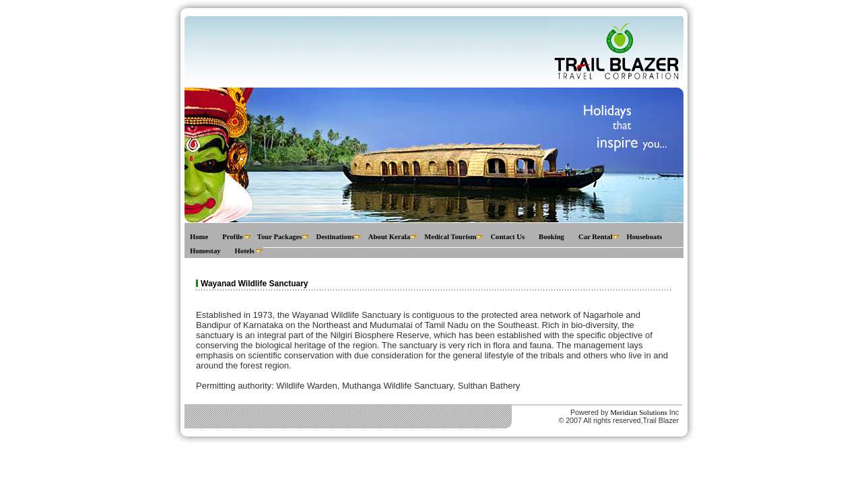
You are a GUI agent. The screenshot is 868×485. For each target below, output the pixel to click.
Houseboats (644, 237)
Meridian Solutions (639, 412)
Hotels (245, 251)
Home (199, 237)
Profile (233, 237)
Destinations (335, 237)
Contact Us (507, 237)
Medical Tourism (450, 237)
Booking (552, 237)
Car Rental (595, 237)
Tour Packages (280, 237)
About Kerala (389, 237)
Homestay (205, 251)
